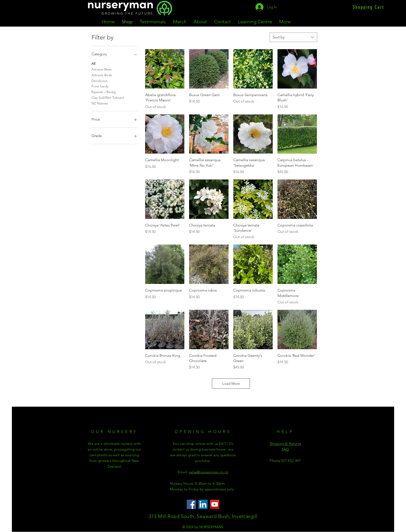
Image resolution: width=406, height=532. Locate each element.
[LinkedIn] (203, 504)
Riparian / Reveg (104, 92)
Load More (231, 384)
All (93, 63)
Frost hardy (100, 86)
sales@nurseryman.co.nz (209, 472)
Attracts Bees (102, 69)
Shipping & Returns (285, 444)
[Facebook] (191, 504)
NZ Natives (100, 103)
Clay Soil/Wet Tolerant (108, 97)
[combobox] (293, 37)
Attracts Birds (102, 75)
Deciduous (99, 80)
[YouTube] (215, 504)
